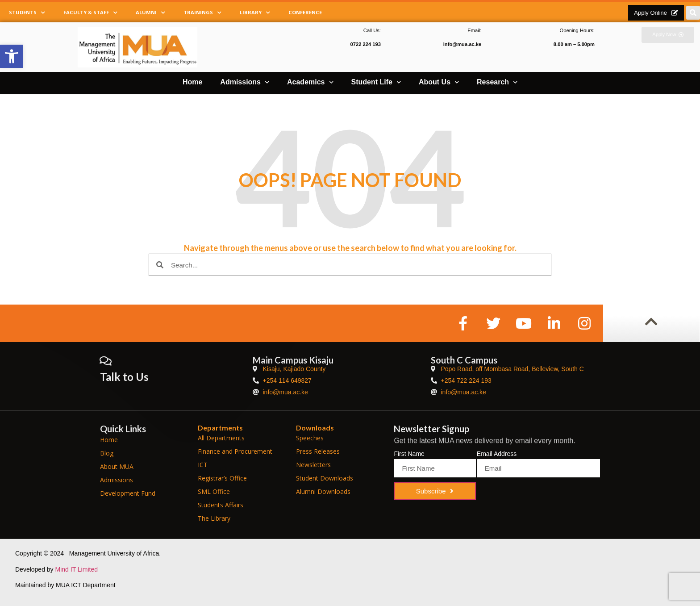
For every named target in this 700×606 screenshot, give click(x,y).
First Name (409, 454)
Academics (310, 82)
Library (255, 13)
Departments (220, 428)
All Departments (221, 438)
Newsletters (313, 465)
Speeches (310, 438)
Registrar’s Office (222, 478)
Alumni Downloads (323, 491)
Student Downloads (325, 478)
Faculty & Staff (90, 13)
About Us (439, 82)
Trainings (202, 13)
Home (192, 82)
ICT (203, 465)
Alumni (150, 13)
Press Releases (318, 451)
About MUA (117, 466)
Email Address (497, 454)
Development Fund (128, 493)
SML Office (214, 491)
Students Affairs (221, 505)
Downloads (315, 428)
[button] (12, 56)
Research (497, 82)
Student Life (376, 82)
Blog (107, 453)
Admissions (245, 82)
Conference (305, 12)
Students (27, 13)
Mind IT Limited (77, 569)
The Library (214, 518)
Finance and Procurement (235, 451)
